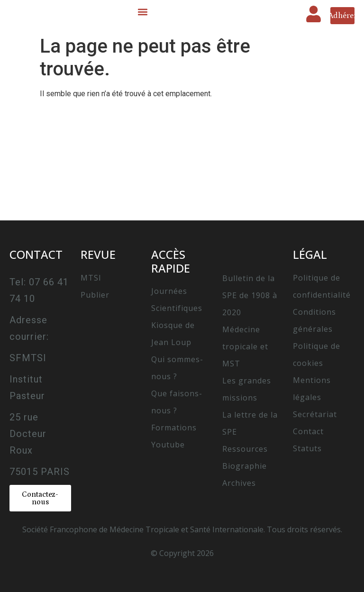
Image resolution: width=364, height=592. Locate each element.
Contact (308, 431)
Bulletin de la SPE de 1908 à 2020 (250, 295)
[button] (142, 12)
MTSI (91, 278)
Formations (174, 428)
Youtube (168, 445)
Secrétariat (315, 414)
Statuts (307, 448)
